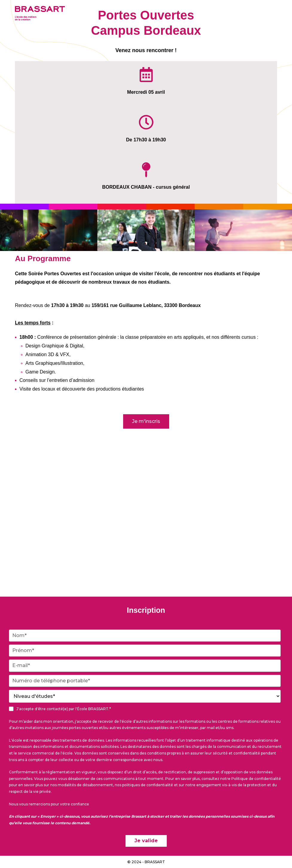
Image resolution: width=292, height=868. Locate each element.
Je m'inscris (146, 421)
